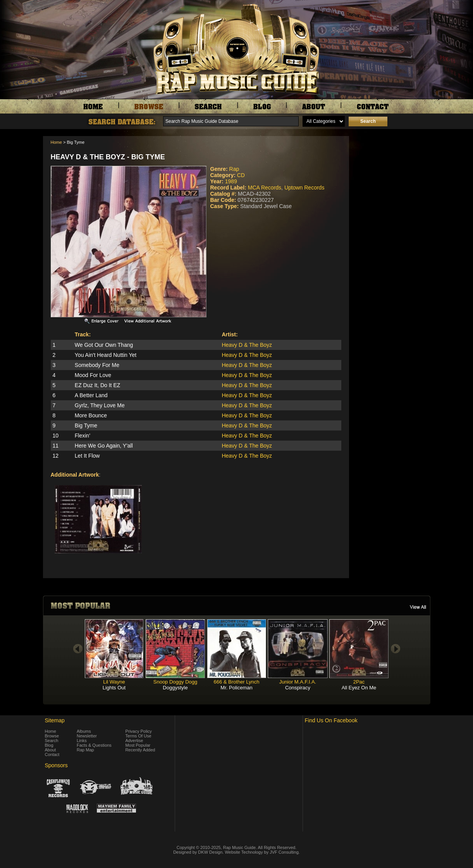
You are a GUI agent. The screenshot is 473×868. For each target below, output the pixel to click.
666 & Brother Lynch (236, 682)
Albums (84, 731)
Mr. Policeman (236, 688)
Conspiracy (298, 688)
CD (241, 175)
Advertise (134, 741)
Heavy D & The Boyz (247, 345)
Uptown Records (304, 188)
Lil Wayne (114, 682)
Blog (49, 745)
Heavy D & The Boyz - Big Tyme (108, 157)
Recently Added (140, 750)
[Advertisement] (392, 175)
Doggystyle (175, 688)
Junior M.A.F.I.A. (298, 682)
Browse (52, 736)
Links (82, 741)
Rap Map (85, 750)
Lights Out (114, 688)
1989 (231, 181)
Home (56, 142)
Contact (52, 754)
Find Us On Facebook (331, 720)
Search (52, 741)
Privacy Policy (138, 731)
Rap (234, 169)
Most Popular (138, 745)
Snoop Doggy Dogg (175, 682)
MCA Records (265, 188)
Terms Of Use (138, 736)
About (51, 750)
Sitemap (55, 720)
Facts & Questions (94, 745)
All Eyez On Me (359, 688)
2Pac (359, 682)
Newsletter (87, 736)
